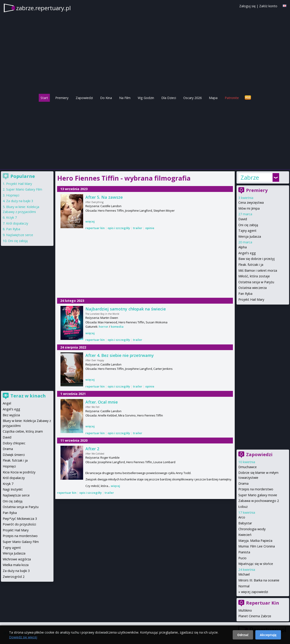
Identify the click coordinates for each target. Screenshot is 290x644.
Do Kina (106, 98)
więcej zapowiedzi (255, 592)
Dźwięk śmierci (14, 455)
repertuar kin (95, 228)
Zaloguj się (247, 6)
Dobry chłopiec (14, 443)
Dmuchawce (248, 467)
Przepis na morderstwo (256, 489)
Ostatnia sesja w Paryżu (256, 282)
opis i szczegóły (119, 228)
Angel (7, 403)
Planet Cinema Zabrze (255, 616)
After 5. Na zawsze (104, 197)
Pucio (242, 558)
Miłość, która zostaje (254, 276)
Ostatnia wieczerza (253, 288)
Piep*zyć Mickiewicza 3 (20, 519)
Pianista (244, 552)
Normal (244, 586)
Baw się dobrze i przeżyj (256, 259)
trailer (138, 228)
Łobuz (243, 507)
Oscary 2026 (192, 98)
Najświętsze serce (20, 235)
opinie (150, 228)
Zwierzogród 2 (14, 577)
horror (104, 327)
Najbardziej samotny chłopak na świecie (126, 309)
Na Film (125, 98)
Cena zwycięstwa (251, 202)
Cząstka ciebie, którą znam (23, 431)
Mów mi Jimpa (249, 208)
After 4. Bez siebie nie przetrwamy (120, 355)
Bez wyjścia (11, 415)
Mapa (213, 98)
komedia (117, 327)
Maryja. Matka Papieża (255, 541)
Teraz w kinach (28, 396)
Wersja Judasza (250, 236)
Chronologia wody (252, 529)
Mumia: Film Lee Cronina (257, 546)
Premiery (62, 98)
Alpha (243, 247)
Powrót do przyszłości (19, 524)
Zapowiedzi (84, 98)
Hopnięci (13, 195)
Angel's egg (247, 253)
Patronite (232, 98)
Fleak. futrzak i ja (251, 265)
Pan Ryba (245, 294)
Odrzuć (243, 635)
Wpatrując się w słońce (256, 564)
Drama (243, 483)
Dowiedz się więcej (23, 637)
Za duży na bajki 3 (20, 201)
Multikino (245, 610)
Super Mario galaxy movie (258, 495)
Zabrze (250, 177)
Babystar (245, 523)
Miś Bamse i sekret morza (258, 270)
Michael (244, 574)
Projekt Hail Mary (251, 299)
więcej (90, 221)
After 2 (92, 449)
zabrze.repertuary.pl (43, 8)
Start (44, 98)
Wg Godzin (146, 98)
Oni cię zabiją (248, 225)
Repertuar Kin (263, 603)
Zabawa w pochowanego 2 (259, 501)
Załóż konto (268, 6)
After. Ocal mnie (102, 402)
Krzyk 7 (11, 217)
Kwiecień (245, 535)
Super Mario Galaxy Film (24, 189)
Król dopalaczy (17, 223)
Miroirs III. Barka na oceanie (259, 580)
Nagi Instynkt (13, 489)
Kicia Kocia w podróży (19, 472)
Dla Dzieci (169, 98)
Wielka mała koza (16, 565)
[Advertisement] (145, 134)
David (243, 219)
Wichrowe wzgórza (17, 559)
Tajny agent (247, 231)
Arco (242, 517)
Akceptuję (268, 635)
